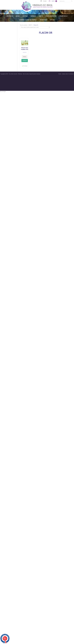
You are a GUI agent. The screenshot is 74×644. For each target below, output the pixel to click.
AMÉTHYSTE (10, 16)
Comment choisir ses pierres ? (28, 20)
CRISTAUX (25, 16)
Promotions (44, 20)
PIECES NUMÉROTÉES (51, 16)
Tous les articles (24, 25)
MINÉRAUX (33, 16)
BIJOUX (18, 16)
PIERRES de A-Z (63, 16)
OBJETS (41, 16)
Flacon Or (36, 25)
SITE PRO (52, 20)
